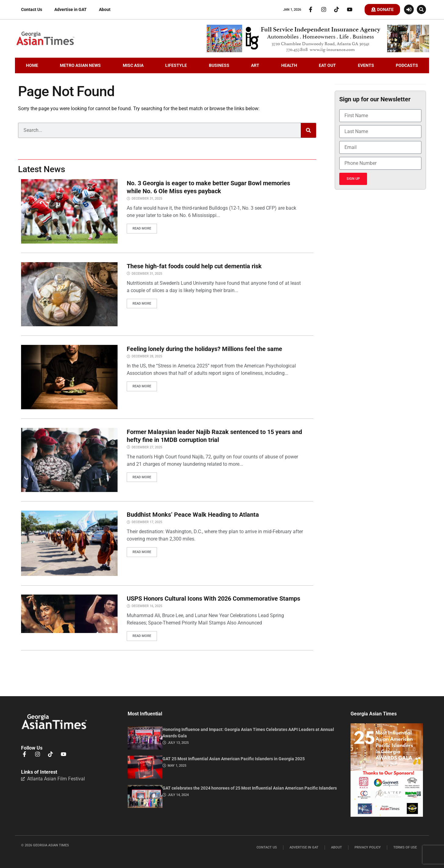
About (105, 10)
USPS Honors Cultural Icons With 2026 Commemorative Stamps (213, 599)
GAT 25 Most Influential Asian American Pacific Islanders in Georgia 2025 (234, 759)
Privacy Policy (368, 848)
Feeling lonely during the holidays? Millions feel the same (204, 349)
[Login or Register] (409, 10)
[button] (421, 10)
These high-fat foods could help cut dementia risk (194, 266)
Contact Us (32, 10)
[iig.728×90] (318, 51)
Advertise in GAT (71, 10)
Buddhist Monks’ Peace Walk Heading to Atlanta (193, 515)
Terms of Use (405, 848)
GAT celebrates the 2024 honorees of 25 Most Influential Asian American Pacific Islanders (250, 788)
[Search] (308, 131)
